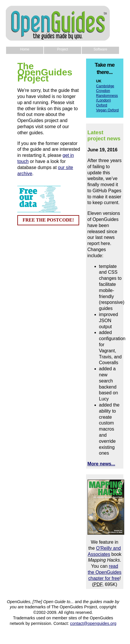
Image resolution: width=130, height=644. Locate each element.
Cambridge (105, 86)
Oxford (102, 105)
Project (63, 49)
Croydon (103, 91)
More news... (101, 464)
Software (100, 49)
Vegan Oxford (107, 110)
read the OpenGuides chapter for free (105, 572)
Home (25, 49)
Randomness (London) (107, 98)
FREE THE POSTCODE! (48, 220)
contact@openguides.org (93, 623)
